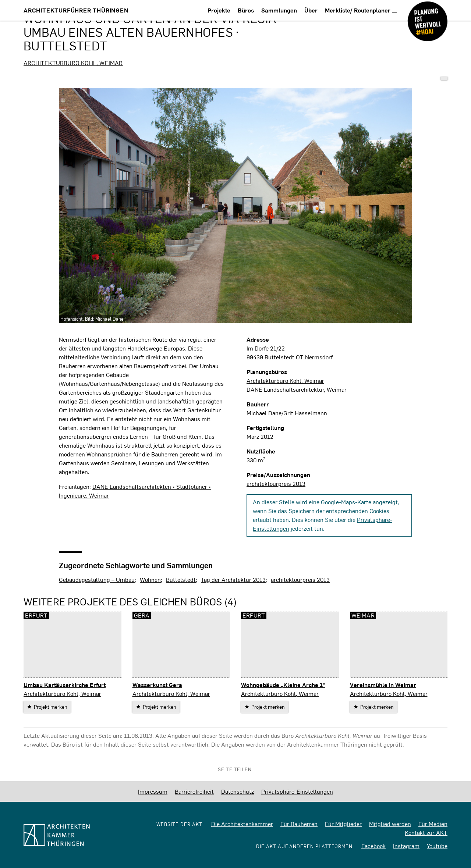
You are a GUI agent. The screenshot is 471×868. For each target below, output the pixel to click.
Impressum (153, 791)
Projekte (219, 10)
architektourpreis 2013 (276, 483)
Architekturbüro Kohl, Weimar (73, 63)
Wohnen (150, 579)
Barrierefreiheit (194, 791)
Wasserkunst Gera (157, 685)
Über (311, 10)
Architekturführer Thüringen (76, 10)
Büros (246, 10)
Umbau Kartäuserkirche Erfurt (65, 685)
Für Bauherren (299, 824)
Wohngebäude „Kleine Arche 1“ (283, 685)
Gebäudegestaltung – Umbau (97, 579)
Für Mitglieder (343, 824)
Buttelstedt (181, 579)
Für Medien (433, 824)
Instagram (406, 846)
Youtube (437, 846)
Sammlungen (279, 10)
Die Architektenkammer (242, 824)
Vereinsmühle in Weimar (383, 685)
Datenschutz (238, 791)
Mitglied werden (390, 824)
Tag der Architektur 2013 (233, 579)
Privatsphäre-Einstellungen (297, 791)
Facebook (373, 846)
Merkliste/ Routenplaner (361, 10)
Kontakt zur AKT (426, 833)
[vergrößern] (235, 206)
